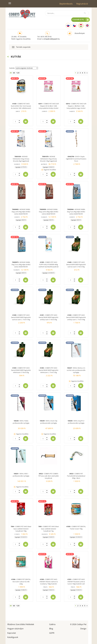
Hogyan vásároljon (15, 628)
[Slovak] (68, 26)
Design (83, 628)
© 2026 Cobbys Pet (78, 624)
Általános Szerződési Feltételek (21, 624)
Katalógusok (13, 637)
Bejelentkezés (66, 4)
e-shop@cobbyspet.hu (51, 39)
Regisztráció (82, 4)
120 (18, 73)
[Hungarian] (81, 26)
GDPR (52, 633)
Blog (51, 628)
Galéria (52, 624)
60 (14, 73)
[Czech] (75, 26)
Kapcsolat (12, 633)
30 (11, 73)
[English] (87, 26)
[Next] (87, 73)
